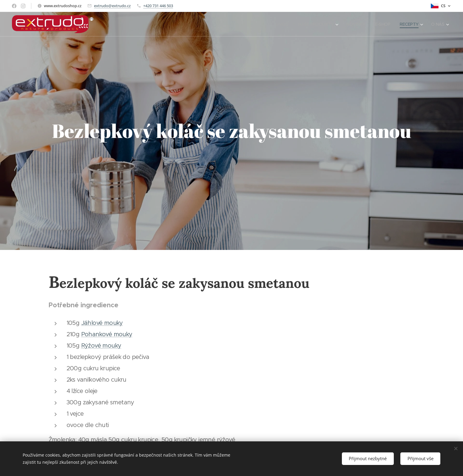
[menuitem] (277, 24)
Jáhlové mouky (102, 323)
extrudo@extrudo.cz (112, 6)
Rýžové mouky (101, 346)
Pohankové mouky (107, 334)
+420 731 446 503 (158, 6)
